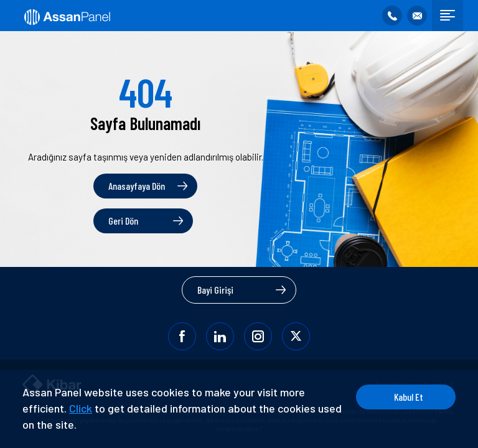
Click (81, 408)
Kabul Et (409, 397)
